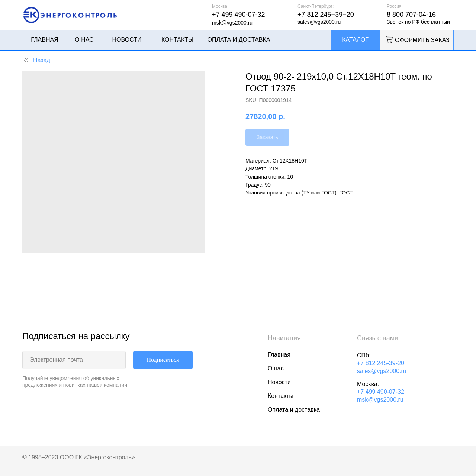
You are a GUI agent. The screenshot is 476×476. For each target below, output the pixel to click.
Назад (36, 60)
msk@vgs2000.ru (380, 400)
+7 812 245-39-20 (381, 363)
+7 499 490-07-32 (381, 392)
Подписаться (163, 360)
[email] (74, 360)
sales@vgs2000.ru (382, 371)
